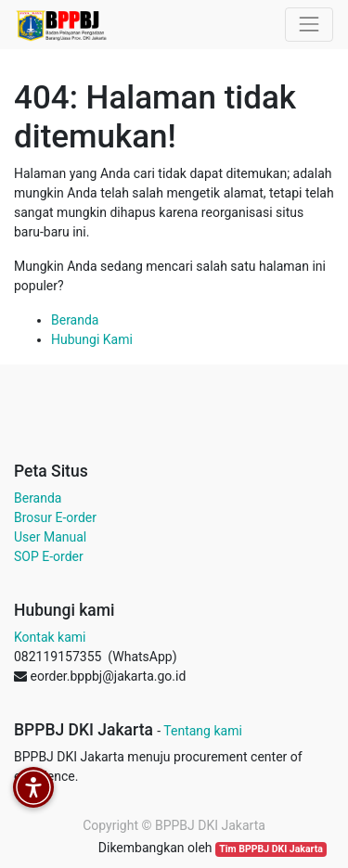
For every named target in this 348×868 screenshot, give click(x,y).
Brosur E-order (55, 517)
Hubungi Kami (92, 339)
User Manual (50, 537)
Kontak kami (50, 637)
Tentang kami (203, 731)
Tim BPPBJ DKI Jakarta (271, 849)
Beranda (75, 320)
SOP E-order (49, 556)
